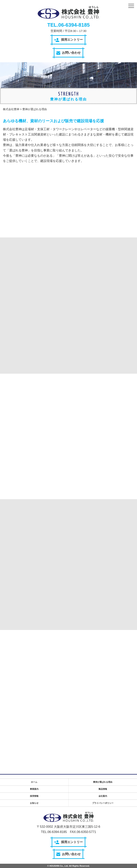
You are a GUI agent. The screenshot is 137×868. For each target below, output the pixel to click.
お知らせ (34, 803)
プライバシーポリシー (103, 803)
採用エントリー (68, 40)
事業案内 (34, 789)
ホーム (34, 782)
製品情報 (103, 789)
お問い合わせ (68, 53)
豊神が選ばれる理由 (103, 782)
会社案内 (103, 796)
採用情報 (34, 796)
